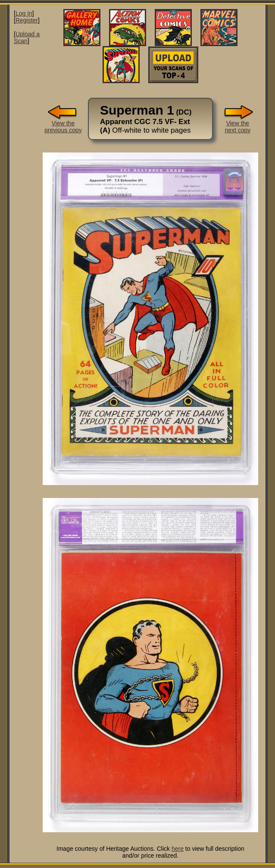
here (178, 849)
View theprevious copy (63, 124)
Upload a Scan (27, 37)
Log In (24, 13)
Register (27, 20)
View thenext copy (238, 124)
